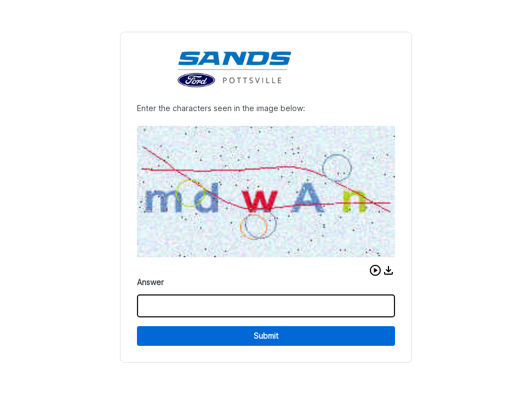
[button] (371, 270)
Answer (155, 282)
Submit (266, 336)
